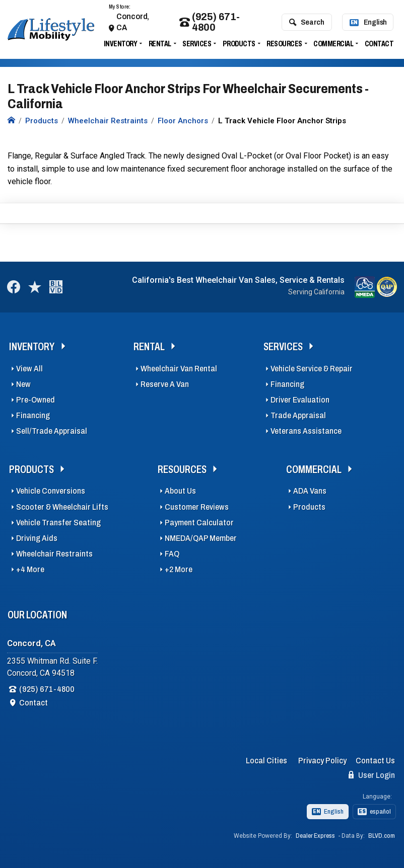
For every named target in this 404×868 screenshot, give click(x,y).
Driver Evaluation (300, 400)
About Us (180, 491)
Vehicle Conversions (51, 491)
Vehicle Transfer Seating (58, 523)
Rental (160, 44)
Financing (33, 415)
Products (239, 44)
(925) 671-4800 (210, 22)
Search (307, 22)
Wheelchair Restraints (54, 554)
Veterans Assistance (306, 431)
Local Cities (266, 761)
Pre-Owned (36, 400)
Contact (379, 44)
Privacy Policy (322, 761)
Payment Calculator (199, 523)
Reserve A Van (165, 384)
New (23, 384)
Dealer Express (315, 836)
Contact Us (375, 761)
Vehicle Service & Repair (312, 369)
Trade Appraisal (298, 415)
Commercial (333, 44)
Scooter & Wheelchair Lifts (62, 507)
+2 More (179, 569)
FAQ (172, 554)
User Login (372, 775)
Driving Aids (37, 538)
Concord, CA (133, 22)
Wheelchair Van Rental (179, 369)
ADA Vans (310, 491)
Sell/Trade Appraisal (52, 431)
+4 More (30, 569)
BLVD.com (382, 836)
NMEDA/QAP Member (201, 538)
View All (29, 369)
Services (197, 44)
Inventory (121, 44)
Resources (284, 44)
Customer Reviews (197, 507)
